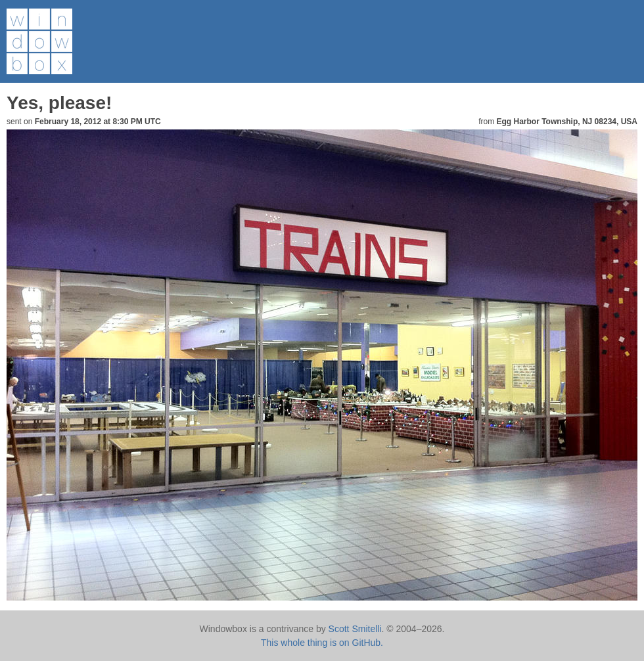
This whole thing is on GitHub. (322, 643)
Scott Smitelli (355, 629)
